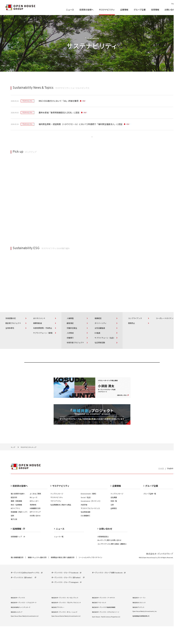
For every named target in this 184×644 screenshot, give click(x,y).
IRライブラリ (15, 526)
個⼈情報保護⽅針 (17, 575)
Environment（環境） (89, 511)
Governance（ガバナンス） (91, 519)
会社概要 (114, 515)
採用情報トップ (18, 554)
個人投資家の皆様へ (18, 511)
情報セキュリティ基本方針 (37, 575)
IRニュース (33, 515)
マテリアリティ (56, 519)
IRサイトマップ (35, 530)
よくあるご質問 (35, 511)
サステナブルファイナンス (90, 526)
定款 (12, 533)
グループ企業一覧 (150, 511)
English (170, 486)
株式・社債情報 (16, 522)
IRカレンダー (34, 519)
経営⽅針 (14, 515)
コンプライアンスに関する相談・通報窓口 (112, 562)
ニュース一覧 (59, 554)
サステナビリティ (57, 515)
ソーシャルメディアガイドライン (90, 575)
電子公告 (14, 537)
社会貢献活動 (86, 530)
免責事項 (33, 522)
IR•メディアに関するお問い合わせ (109, 558)
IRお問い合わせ (35, 533)
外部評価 (84, 522)
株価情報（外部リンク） (19, 530)
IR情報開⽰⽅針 (35, 526)
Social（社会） (86, 515)
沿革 (112, 522)
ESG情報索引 (85, 533)
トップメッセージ (57, 511)
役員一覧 (114, 519)
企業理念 (114, 526)
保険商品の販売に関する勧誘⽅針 (63, 575)
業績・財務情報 (16, 519)
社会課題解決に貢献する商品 (61, 522)
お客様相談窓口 (103, 554)
